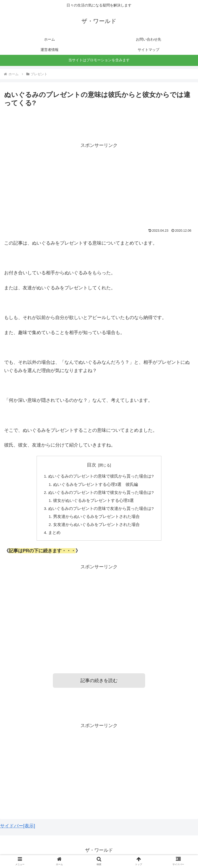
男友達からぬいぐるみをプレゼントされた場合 (97, 518)
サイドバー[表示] (18, 829)
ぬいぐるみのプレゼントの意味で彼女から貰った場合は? (101, 493)
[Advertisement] (99, 186)
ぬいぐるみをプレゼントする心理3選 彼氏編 (96, 485)
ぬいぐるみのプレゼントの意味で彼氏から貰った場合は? (101, 477)
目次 (92, 465)
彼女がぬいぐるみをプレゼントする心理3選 (94, 502)
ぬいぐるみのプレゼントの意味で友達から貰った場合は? (101, 510)
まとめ (55, 535)
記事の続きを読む (99, 683)
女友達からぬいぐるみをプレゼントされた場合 (97, 527)
